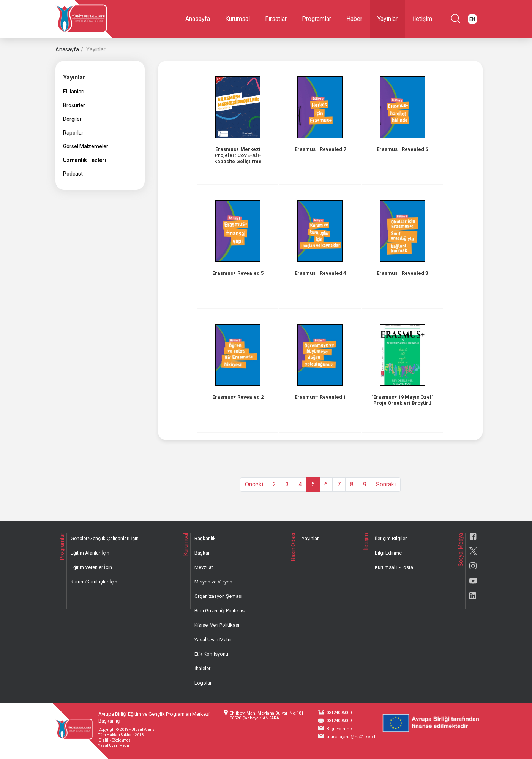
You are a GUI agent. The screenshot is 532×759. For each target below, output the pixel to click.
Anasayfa (198, 19)
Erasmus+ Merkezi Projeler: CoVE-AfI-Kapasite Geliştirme (238, 155)
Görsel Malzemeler (86, 146)
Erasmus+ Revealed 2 (238, 397)
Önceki (254, 484)
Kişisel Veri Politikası (217, 625)
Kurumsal (238, 19)
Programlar (317, 19)
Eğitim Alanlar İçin (90, 553)
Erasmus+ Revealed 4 (320, 273)
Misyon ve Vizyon (213, 582)
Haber (354, 19)
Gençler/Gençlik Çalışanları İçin (105, 538)
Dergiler (72, 119)
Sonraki (386, 484)
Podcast (73, 174)
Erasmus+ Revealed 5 (238, 273)
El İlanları (74, 92)
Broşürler (74, 105)
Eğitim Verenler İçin (91, 567)
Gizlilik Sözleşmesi (115, 740)
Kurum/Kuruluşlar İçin (94, 582)
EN (472, 19)
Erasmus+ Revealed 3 (402, 273)
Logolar (203, 683)
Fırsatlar (276, 19)
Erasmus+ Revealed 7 (320, 149)
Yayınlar (388, 19)
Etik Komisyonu (211, 654)
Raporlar (73, 133)
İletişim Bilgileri (391, 538)
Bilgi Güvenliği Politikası (220, 611)
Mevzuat (204, 567)
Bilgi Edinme (388, 553)
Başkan (203, 553)
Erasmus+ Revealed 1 (320, 397)
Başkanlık (205, 538)
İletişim (422, 19)
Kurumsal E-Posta (394, 567)
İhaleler (202, 668)
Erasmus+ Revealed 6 (402, 149)
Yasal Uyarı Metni (213, 639)
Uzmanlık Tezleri (84, 160)
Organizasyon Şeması (218, 596)
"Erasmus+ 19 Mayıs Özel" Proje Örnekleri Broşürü (402, 400)
